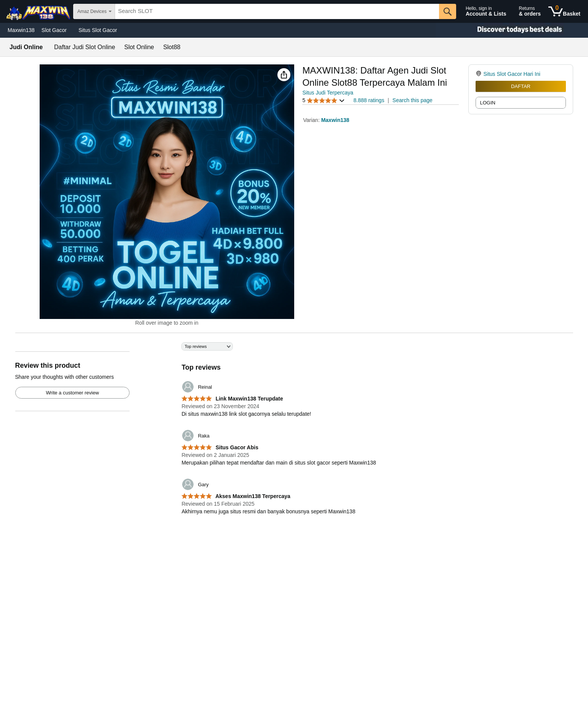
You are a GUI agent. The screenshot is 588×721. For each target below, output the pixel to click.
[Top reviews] (294, 433)
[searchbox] (277, 11)
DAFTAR (521, 86)
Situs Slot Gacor (98, 30)
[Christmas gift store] (512, 30)
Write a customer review (72, 393)
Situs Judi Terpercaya (328, 93)
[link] (480, 74)
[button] (284, 75)
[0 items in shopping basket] (564, 11)
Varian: (312, 120)
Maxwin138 (21, 30)
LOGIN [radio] (488, 103)
